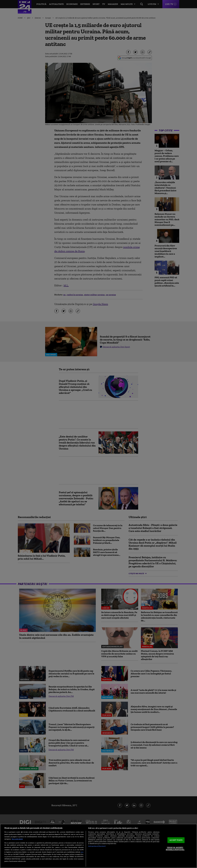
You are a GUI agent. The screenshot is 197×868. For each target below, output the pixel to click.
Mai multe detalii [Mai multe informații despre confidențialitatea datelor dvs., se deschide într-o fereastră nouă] (17, 839)
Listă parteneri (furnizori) (97, 846)
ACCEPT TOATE (176, 840)
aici (82, 852)
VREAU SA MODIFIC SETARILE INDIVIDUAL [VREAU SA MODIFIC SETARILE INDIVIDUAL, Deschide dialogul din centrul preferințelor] (175, 849)
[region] (99, 846)
